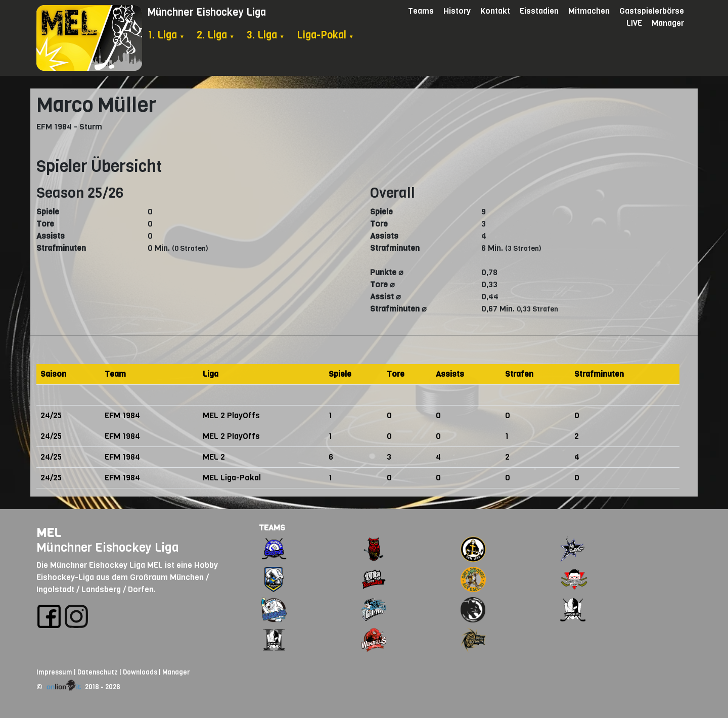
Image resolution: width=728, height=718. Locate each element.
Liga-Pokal (325, 35)
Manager (668, 23)
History (457, 11)
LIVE (634, 23)
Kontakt (495, 11)
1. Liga (166, 35)
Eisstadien (539, 11)
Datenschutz (98, 672)
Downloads (140, 672)
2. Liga (216, 35)
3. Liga (266, 35)
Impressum (54, 672)
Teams (421, 11)
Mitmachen (589, 11)
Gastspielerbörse (652, 11)
